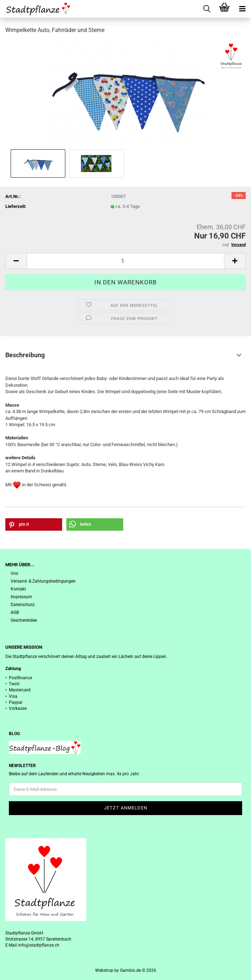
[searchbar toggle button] (207, 9)
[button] (16, 261)
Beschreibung (25, 355)
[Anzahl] (125, 261)
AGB (15, 612)
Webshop (104, 970)
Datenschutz (23, 605)
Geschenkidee (24, 620)
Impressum (21, 597)
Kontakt (18, 589)
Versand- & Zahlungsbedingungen (43, 581)
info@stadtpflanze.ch (39, 945)
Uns (14, 573)
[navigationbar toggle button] (242, 9)
